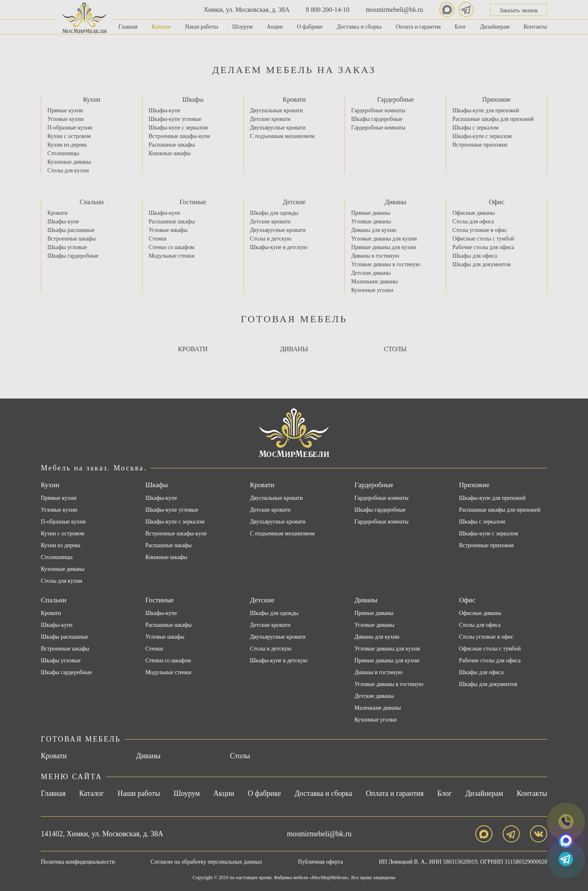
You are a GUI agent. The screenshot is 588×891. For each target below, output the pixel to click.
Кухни (92, 99)
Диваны (395, 202)
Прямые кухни (65, 110)
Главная (128, 27)
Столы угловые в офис (480, 230)
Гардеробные (396, 99)
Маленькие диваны (374, 282)
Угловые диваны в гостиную (386, 264)
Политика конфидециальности (78, 862)
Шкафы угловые (67, 247)
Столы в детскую (271, 239)
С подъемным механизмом (282, 136)
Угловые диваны (371, 222)
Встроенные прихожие (480, 145)
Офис (497, 202)
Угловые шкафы (168, 230)
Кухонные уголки (372, 290)
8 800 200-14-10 (328, 10)
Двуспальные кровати (276, 110)
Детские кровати (270, 119)
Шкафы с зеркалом (476, 128)
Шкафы (193, 99)
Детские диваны (371, 273)
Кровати (294, 99)
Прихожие (497, 99)
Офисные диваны (474, 213)
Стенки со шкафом (171, 247)
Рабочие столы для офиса (483, 247)
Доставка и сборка (359, 27)
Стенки (157, 239)
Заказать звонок (519, 10)
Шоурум (243, 27)
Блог (461, 27)
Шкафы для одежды (274, 213)
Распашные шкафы (172, 145)
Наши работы (202, 27)
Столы (395, 349)
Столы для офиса (473, 222)
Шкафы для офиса (475, 256)
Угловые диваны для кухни (384, 239)
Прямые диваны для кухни (384, 247)
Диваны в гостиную (375, 256)
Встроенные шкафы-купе (179, 136)
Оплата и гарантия (418, 27)
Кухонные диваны (69, 162)
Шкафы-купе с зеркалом (178, 128)
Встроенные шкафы (71, 239)
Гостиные (193, 202)
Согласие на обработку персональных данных (206, 862)
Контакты (535, 27)
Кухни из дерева (67, 145)
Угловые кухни (66, 119)
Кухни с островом (69, 136)
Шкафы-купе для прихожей (486, 110)
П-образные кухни (70, 128)
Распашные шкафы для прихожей (493, 119)
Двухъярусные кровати (278, 128)
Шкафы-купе (164, 110)
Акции (275, 27)
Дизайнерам (495, 27)
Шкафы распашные (71, 230)
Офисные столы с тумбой (483, 239)
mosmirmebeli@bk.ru (395, 10)
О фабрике (310, 27)
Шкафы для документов (482, 264)
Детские (294, 202)
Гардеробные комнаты (378, 110)
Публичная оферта (321, 862)
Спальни (92, 202)
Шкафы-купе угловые (175, 119)
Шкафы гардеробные (377, 119)
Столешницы (63, 153)
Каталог (161, 27)
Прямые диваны (371, 213)
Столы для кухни (68, 170)
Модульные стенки (172, 256)
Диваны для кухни (374, 230)
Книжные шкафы (170, 153)
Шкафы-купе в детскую (279, 247)
